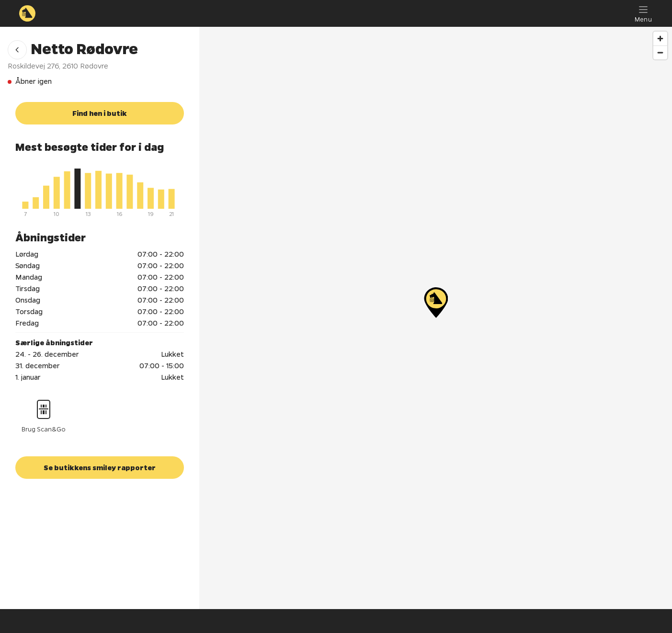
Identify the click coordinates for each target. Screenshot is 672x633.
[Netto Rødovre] (436, 303)
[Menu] (643, 13)
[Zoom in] (660, 39)
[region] (436, 318)
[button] (17, 50)
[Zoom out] (660, 52)
